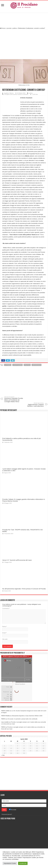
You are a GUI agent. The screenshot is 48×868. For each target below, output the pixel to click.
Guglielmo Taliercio (9, 93)
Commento (6, 608)
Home (3, 28)
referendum (37, 365)
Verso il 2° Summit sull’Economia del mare (17, 560)
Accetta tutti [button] (23, 863)
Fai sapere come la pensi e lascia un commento (16, 94)
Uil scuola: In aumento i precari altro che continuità (22, 719)
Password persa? (7, 814)
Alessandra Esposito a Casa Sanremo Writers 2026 (27, 716)
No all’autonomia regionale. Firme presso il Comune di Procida (24, 589)
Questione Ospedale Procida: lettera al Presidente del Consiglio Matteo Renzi (15, 399)
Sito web (5, 639)
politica (15, 28)
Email (4, 633)
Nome (4, 626)
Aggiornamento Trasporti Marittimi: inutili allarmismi (33, 405)
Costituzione (18, 365)
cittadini (8, 365)
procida (9, 28)
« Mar (3, 755)
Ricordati (13, 810)
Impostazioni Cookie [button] (10, 863)
